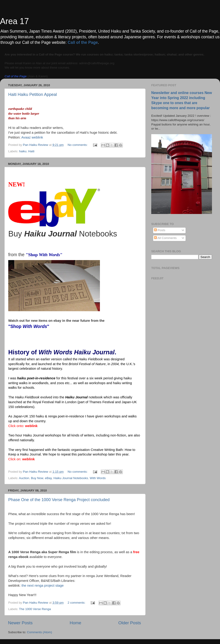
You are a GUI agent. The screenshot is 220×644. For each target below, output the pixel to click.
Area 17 (14, 21)
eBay (48, 478)
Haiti (31, 151)
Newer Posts (20, 623)
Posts (160, 230)
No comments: (78, 145)
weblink (31, 426)
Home (75, 623)
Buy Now (37, 478)
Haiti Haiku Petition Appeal (33, 94)
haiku (23, 151)
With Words (98, 478)
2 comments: (77, 603)
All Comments (165, 238)
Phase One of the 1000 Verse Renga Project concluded (59, 500)
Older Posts (130, 623)
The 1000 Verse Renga (35, 609)
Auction (24, 478)
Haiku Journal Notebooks (71, 478)
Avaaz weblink (32, 137)
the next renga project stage (43, 586)
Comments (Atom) (40, 632)
